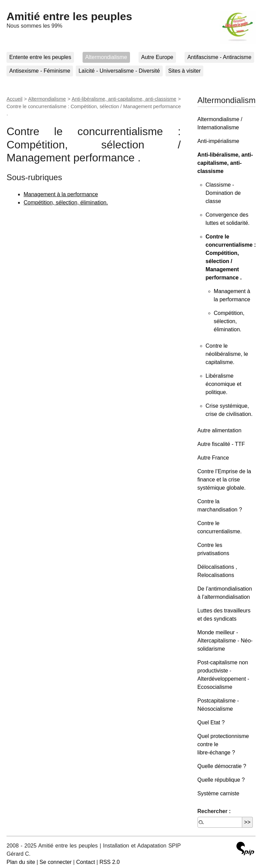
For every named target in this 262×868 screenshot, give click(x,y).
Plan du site (21, 862)
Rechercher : (214, 811)
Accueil (14, 99)
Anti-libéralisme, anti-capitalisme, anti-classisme (124, 99)
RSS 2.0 (110, 862)
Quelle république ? (221, 780)
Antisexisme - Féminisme (40, 71)
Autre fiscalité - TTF (221, 444)
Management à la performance (61, 194)
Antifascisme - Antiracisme (219, 57)
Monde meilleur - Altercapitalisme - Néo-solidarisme (225, 641)
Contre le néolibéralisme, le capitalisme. (227, 354)
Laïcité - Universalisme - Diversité (119, 71)
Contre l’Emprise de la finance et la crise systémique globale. (224, 480)
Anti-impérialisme (219, 141)
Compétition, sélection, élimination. (66, 202)
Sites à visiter (184, 71)
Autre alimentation (220, 430)
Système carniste (219, 793)
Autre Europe (157, 57)
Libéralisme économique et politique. (224, 384)
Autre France (213, 458)
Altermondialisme (106, 57)
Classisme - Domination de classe (223, 193)
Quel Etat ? (211, 722)
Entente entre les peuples (40, 57)
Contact (85, 862)
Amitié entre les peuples (69, 16)
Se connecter (56, 862)
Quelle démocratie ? (222, 766)
